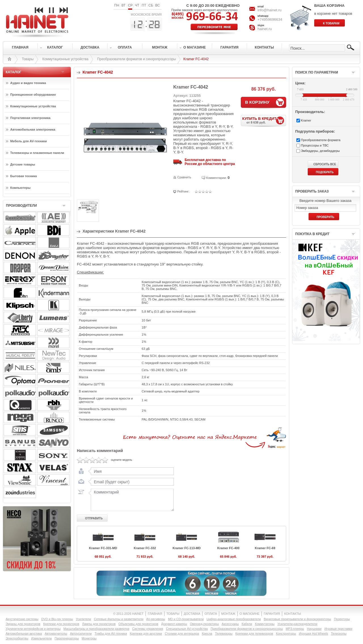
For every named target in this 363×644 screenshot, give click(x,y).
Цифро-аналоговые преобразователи (234, 619)
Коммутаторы (265, 624)
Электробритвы (17, 638)
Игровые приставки (338, 629)
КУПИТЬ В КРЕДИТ (264, 120)
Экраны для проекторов (23, 624)
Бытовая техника (24, 176)
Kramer (306, 120)
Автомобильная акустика (24, 633)
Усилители (83, 619)
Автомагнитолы (56, 633)
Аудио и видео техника (28, 83)
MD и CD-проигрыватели (186, 619)
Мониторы (89, 638)
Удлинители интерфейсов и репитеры (33, 629)
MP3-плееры (295, 629)
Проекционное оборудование (33, 95)
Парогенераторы (67, 638)
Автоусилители (81, 633)
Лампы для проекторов (99, 624)
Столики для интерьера (182, 633)
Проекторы (342, 619)
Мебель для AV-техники (29, 141)
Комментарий (131, 500)
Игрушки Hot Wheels (314, 633)
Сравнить (184, 177)
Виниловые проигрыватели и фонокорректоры (297, 619)
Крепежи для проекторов (61, 624)
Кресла (207, 633)
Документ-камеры (174, 624)
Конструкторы (286, 633)
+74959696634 (270, 19)
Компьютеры (20, 188)
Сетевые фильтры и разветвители (119, 619)
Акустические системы (22, 619)
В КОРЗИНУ (257, 102)
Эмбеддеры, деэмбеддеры (320, 151)
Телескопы (339, 633)
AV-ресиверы (156, 619)
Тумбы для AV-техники (111, 633)
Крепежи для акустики (146, 633)
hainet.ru (265, 29)
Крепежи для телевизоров (254, 633)
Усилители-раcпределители (297, 624)
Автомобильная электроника (33, 129)
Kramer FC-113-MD (186, 548)
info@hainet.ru (270, 10)
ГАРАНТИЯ (272, 614)
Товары (28, 59)
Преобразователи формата (321, 140)
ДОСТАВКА (192, 614)
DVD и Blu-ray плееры (57, 619)
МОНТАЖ (228, 614)
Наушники (314, 629)
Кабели (247, 624)
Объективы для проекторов (139, 624)
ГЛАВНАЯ (155, 614)
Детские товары (23, 164)
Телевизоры (224, 633)
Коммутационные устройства (65, 59)
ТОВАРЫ (173, 614)
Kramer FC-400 (228, 548)
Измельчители (42, 638)
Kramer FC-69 (265, 548)
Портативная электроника (30, 118)
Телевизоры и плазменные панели (37, 153)
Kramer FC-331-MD (103, 548)
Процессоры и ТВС (315, 145)
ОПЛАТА (211, 614)
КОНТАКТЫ (293, 614)
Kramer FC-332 (145, 548)
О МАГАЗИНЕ (250, 614)
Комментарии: (216, 178)
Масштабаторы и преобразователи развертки (97, 629)
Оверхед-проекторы (204, 624)
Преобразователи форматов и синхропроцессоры (137, 59)
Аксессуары (230, 624)
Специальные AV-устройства (187, 629)
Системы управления (148, 629)
